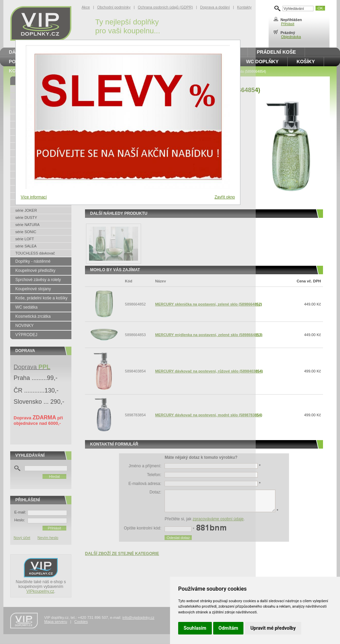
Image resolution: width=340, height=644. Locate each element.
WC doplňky (262, 62)
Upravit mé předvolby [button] (273, 628)
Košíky (306, 62)
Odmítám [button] (228, 628)
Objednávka (291, 37)
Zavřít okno (225, 197)
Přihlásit (287, 24)
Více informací (34, 197)
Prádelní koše (276, 52)
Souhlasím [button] (195, 628)
